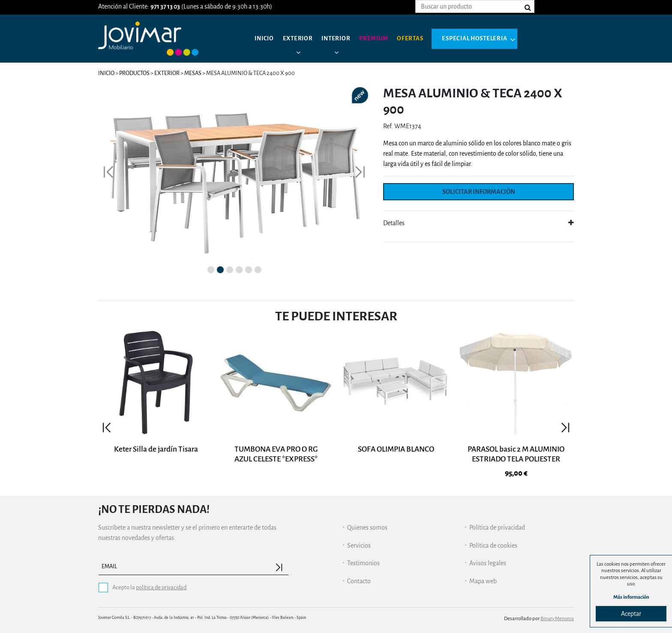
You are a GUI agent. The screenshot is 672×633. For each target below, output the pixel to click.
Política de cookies (493, 542)
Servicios (359, 542)
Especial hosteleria (486, 39)
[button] (108, 170)
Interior (340, 39)
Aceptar (631, 614)
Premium (380, 39)
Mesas (193, 73)
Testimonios (363, 560)
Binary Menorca (557, 615)
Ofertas (418, 39)
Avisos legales (488, 560)
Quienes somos (367, 524)
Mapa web (483, 578)
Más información (631, 597)
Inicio (265, 39)
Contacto (359, 578)
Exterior (300, 39)
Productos (134, 73)
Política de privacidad (497, 524)
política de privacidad (161, 584)
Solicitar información (479, 192)
